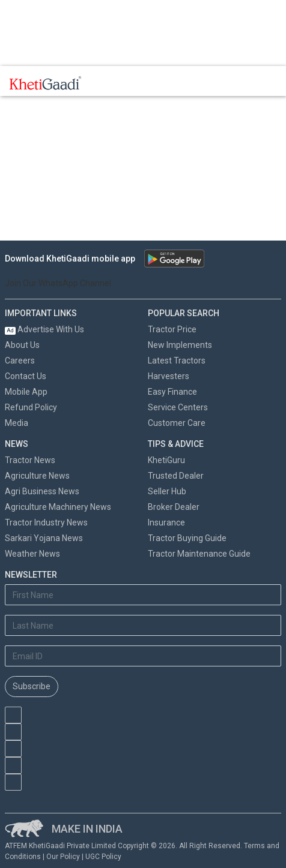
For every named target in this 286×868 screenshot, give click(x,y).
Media (17, 423)
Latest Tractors (177, 361)
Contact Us (26, 376)
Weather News (32, 554)
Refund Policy (31, 407)
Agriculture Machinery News (58, 507)
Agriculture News (37, 476)
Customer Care (177, 423)
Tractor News (30, 460)
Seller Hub (167, 491)
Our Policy (63, 857)
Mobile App (26, 392)
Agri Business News (42, 491)
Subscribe (32, 686)
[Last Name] (143, 625)
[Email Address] (143, 656)
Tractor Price (172, 329)
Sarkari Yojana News (44, 538)
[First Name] (143, 595)
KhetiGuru (166, 460)
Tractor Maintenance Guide (199, 554)
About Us (22, 345)
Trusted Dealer (176, 476)
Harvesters (169, 376)
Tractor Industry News (46, 522)
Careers (20, 361)
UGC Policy (103, 857)
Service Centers (178, 407)
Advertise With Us (44, 329)
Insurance (166, 522)
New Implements (180, 345)
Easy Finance (172, 392)
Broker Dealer (174, 507)
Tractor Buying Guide (187, 538)
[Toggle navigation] (107, 83)
